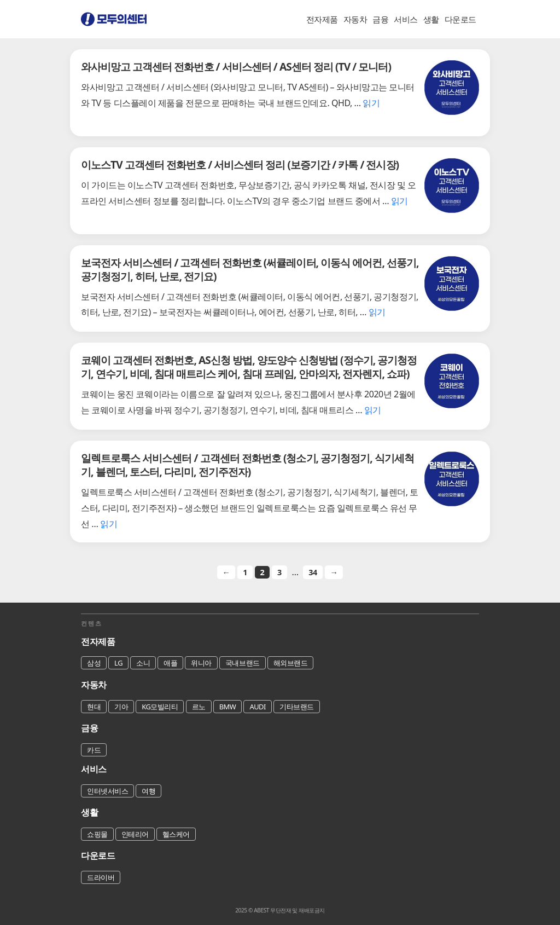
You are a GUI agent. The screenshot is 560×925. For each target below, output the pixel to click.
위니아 (201, 663)
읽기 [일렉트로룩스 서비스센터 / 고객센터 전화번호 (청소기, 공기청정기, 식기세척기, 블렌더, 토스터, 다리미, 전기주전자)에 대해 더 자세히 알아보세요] (109, 524)
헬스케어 (176, 834)
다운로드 (460, 19)
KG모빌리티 (160, 707)
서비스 (406, 19)
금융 (380, 19)
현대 (94, 707)
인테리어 (135, 834)
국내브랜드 (243, 663)
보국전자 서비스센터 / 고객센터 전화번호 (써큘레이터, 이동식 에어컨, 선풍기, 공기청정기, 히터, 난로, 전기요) (250, 269)
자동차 (355, 19)
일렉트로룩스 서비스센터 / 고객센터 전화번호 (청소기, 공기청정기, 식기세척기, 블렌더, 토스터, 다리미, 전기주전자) (247, 465)
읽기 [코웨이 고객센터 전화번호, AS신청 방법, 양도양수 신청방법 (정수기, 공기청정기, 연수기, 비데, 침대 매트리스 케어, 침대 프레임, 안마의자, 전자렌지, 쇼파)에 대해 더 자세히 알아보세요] (373, 410)
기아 (121, 707)
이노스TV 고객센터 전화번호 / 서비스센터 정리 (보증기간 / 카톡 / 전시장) (240, 164)
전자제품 (322, 19)
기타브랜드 (297, 707)
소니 (143, 663)
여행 (148, 791)
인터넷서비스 (107, 791)
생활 (431, 19)
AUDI (258, 707)
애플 (170, 663)
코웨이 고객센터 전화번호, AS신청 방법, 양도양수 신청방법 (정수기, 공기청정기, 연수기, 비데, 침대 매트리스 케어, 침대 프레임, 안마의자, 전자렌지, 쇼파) (249, 367)
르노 (199, 707)
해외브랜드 (291, 663)
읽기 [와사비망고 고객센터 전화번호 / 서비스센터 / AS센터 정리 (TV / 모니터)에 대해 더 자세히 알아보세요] (371, 103)
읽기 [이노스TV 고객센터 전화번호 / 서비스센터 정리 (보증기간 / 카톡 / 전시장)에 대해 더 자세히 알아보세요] (399, 201)
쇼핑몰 (97, 834)
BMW (228, 707)
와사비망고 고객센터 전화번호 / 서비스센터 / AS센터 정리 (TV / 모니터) (236, 67)
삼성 (94, 663)
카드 (94, 750)
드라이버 (101, 877)
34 (313, 572)
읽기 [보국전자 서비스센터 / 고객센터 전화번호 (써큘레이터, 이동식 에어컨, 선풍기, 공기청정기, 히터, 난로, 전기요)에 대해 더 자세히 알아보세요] (377, 312)
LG (118, 663)
